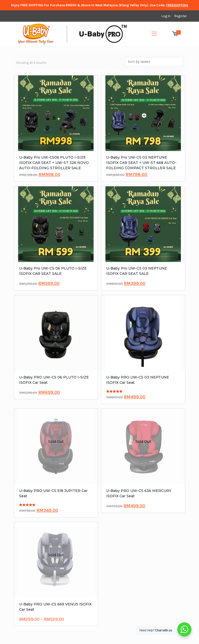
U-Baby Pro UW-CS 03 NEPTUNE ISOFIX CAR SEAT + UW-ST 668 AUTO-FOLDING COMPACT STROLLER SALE (141, 163)
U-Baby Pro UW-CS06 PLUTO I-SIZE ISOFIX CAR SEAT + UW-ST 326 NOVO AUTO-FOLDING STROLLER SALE (54, 163)
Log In (166, 16)
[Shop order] (154, 62)
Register (181, 16)
